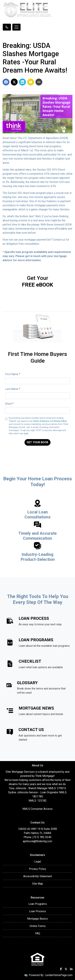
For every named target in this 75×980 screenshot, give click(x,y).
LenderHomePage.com (59, 975)
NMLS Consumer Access (37, 809)
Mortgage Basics (37, 919)
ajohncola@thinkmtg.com (37, 841)
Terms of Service (41, 421)
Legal (38, 862)
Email (9, 404)
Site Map (38, 884)
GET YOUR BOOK (37, 442)
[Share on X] (14, 82)
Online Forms (38, 926)
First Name (13, 374)
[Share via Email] (31, 82)
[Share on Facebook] (6, 82)
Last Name (13, 389)
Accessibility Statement (38, 876)
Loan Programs (38, 904)
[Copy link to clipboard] (39, 82)
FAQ (38, 933)
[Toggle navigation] (16, 27)
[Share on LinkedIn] (22, 82)
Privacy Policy (60, 421)
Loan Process (37, 911)
